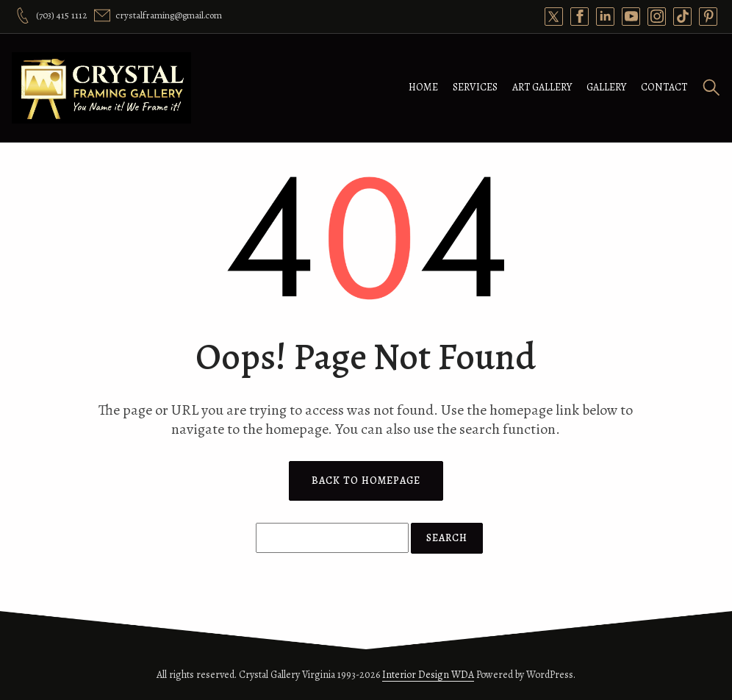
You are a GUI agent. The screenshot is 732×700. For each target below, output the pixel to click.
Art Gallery (542, 87)
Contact (664, 87)
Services (475, 87)
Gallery (606, 87)
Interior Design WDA (428, 675)
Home (423, 87)
